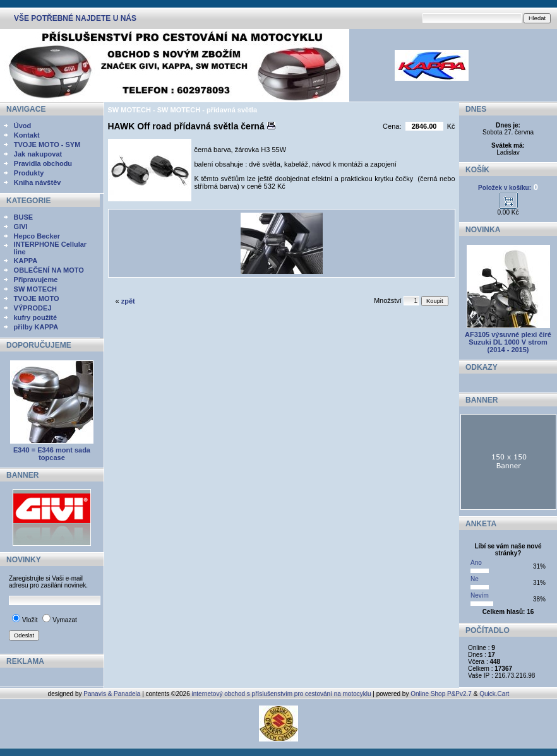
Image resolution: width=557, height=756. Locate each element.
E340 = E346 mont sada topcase (52, 454)
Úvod (23, 126)
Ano (476, 563)
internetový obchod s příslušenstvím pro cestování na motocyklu (282, 694)
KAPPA (26, 261)
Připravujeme (36, 280)
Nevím (480, 595)
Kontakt (27, 135)
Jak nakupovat (38, 154)
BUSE (24, 217)
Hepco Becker (37, 236)
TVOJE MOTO (37, 298)
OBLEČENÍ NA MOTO (49, 270)
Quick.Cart (494, 694)
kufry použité (35, 317)
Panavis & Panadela (113, 694)
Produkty (29, 173)
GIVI (21, 227)
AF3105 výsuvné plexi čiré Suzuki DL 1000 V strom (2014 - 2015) (508, 342)
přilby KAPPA (36, 327)
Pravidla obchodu (43, 163)
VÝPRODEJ (33, 308)
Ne (475, 579)
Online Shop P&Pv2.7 (441, 694)
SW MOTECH (35, 289)
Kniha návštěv (38, 182)
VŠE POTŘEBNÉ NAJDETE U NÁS (75, 18)
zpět (128, 301)
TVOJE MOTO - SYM (47, 145)
